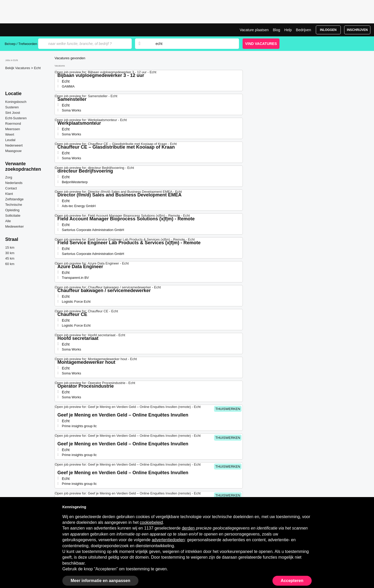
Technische (14, 205)
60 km (10, 264)
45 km (10, 258)
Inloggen (328, 30)
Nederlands (14, 183)
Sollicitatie (13, 216)
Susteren (12, 107)
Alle (8, 221)
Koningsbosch (16, 102)
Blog (276, 30)
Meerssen (13, 129)
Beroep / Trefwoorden (21, 44)
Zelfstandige (14, 199)
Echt (37, 68)
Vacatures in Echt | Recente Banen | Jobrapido (24, 30)
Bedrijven (303, 30)
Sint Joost (13, 113)
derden (188, 528)
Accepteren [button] (292, 581)
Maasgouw (13, 151)
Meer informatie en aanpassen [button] (100, 581)
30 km (10, 253)
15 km (10, 247)
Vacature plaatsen (254, 30)
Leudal (10, 140)
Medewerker (15, 226)
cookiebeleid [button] (151, 522)
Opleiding (12, 210)
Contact (11, 188)
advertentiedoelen (168, 540)
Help (288, 30)
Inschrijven (357, 30)
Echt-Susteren (16, 118)
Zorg (9, 177)
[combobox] (192, 44)
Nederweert (14, 145)
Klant (9, 194)
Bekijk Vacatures (18, 68)
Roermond (13, 124)
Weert (10, 134)
